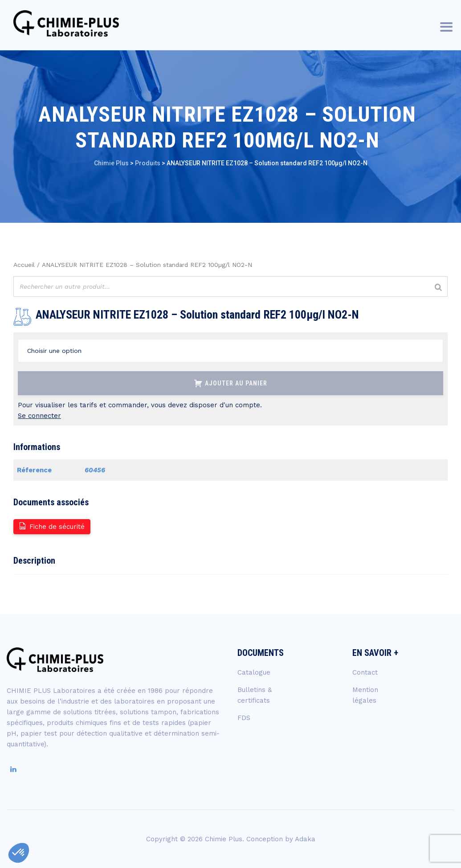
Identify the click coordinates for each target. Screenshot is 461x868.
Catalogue (254, 672)
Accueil (24, 265)
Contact (365, 672)
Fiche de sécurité (51, 526)
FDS (244, 718)
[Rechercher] (438, 288)
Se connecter (39, 416)
